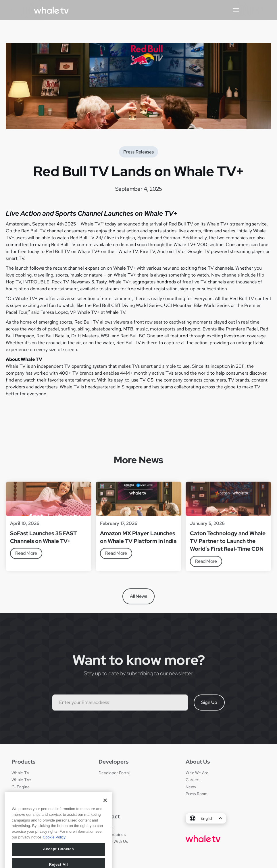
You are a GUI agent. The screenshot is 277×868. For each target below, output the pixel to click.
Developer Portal (114, 773)
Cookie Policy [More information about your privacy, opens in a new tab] (54, 842)
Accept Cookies (59, 854)
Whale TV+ (21, 780)
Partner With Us (113, 841)
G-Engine (21, 787)
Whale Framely (25, 794)
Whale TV (20, 773)
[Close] (105, 806)
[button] (236, 10)
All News (138, 599)
